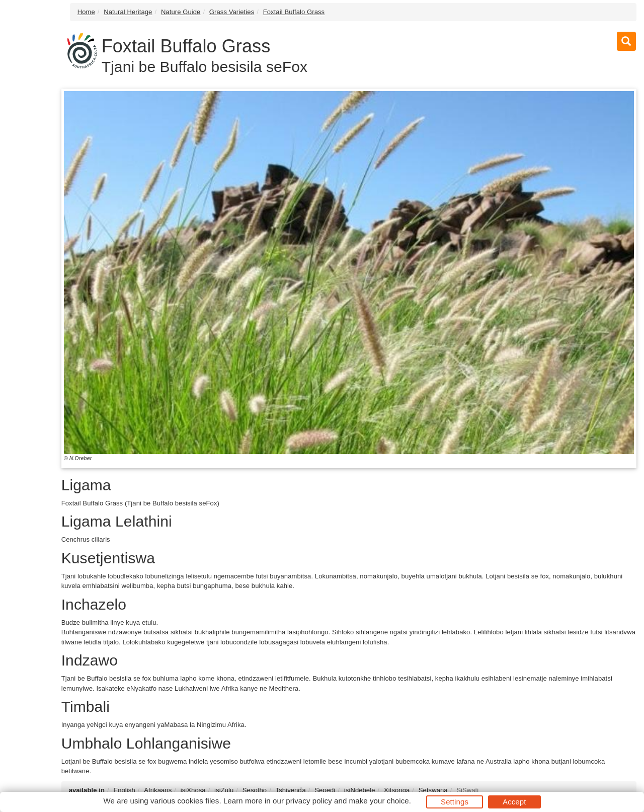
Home (86, 12)
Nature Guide (181, 12)
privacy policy (309, 801)
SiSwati (467, 790)
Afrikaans (158, 790)
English (124, 790)
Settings (455, 802)
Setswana (433, 790)
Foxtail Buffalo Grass (294, 12)
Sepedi (325, 790)
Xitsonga (397, 790)
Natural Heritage (128, 12)
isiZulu (224, 790)
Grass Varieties (232, 12)
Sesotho (255, 790)
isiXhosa (193, 790)
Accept (514, 802)
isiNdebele (360, 790)
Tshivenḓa (291, 790)
